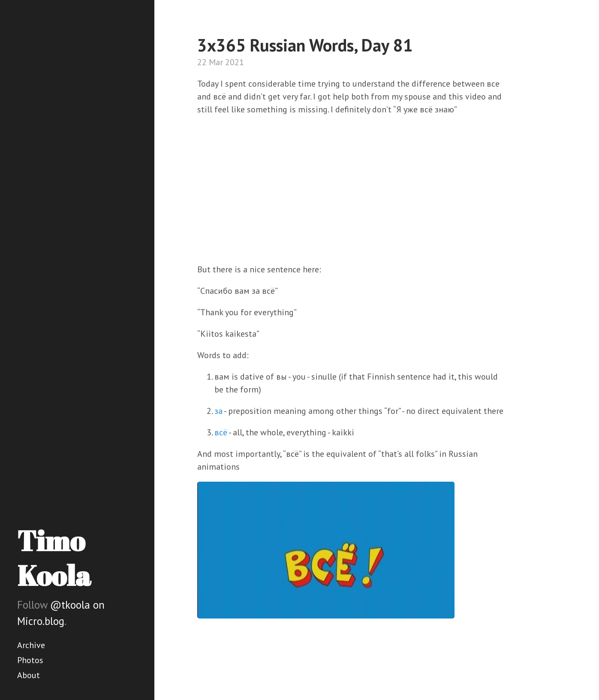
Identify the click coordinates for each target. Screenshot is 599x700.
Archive (31, 645)
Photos (30, 660)
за (218, 411)
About (29, 675)
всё (221, 432)
